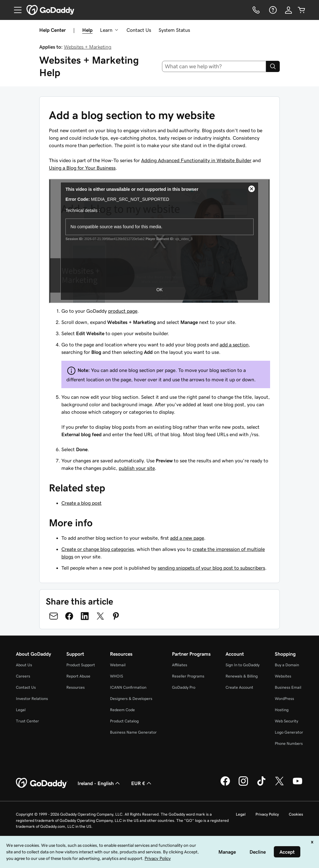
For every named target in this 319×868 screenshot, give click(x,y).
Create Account (239, 687)
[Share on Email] (54, 616)
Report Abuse (78, 676)
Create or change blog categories (98, 549)
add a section (234, 345)
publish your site (137, 468)
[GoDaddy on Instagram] (243, 785)
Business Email (288, 687)
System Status (174, 30)
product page (123, 311)
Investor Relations (32, 699)
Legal (21, 710)
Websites (283, 676)
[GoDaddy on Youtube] (298, 785)
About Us (24, 665)
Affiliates (180, 665)
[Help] (272, 10)
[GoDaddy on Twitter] (279, 785)
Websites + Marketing (88, 47)
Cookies (296, 814)
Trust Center (27, 721)
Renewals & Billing (242, 676)
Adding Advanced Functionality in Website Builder (196, 160)
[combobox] (214, 66)
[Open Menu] (15, 10)
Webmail (118, 665)
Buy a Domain (287, 665)
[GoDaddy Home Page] (42, 783)
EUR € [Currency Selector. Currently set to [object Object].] (142, 783)
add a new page (187, 538)
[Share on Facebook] (69, 616)
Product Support (81, 665)
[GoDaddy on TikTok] (261, 785)
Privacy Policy (267, 814)
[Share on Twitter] (100, 616)
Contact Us (139, 30)
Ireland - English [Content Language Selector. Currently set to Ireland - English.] (99, 783)
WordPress (284, 699)
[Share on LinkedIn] (85, 616)
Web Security (286, 721)
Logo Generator (289, 732)
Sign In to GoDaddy (243, 665)
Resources (76, 687)
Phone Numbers (289, 743)
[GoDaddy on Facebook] (225, 785)
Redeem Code (122, 710)
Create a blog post (81, 503)
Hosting (282, 710)
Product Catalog (124, 721)
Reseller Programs (188, 676)
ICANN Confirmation (128, 687)
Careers (23, 676)
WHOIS (117, 676)
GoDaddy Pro (184, 687)
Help (87, 30)
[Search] (273, 66)
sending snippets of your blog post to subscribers (211, 568)
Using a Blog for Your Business (82, 168)
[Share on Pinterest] (116, 616)
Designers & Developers (131, 699)
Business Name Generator (133, 732)
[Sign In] (288, 10)
